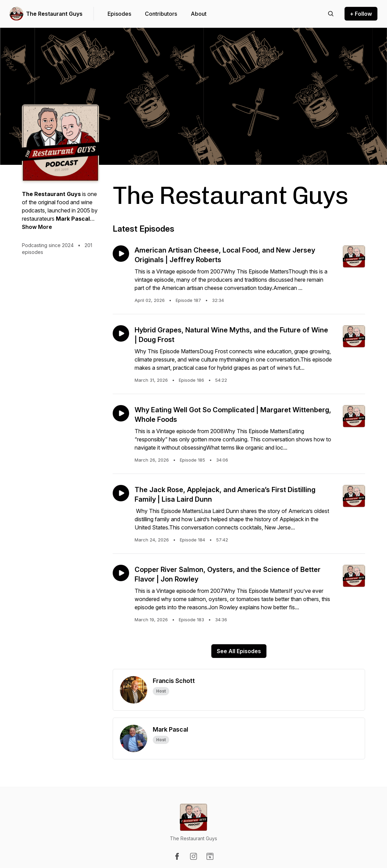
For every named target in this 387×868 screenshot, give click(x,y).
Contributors (161, 14)
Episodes (119, 14)
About (199, 14)
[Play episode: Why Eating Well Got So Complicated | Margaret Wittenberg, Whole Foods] (121, 413)
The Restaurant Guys (54, 14)
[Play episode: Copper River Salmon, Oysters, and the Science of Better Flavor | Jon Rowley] (121, 573)
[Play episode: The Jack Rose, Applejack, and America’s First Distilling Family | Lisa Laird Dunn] (121, 493)
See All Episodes (239, 651)
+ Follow (361, 14)
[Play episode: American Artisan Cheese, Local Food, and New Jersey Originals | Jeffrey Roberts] (121, 254)
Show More (37, 227)
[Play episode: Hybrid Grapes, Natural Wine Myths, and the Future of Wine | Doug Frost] (121, 333)
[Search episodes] (331, 14)
